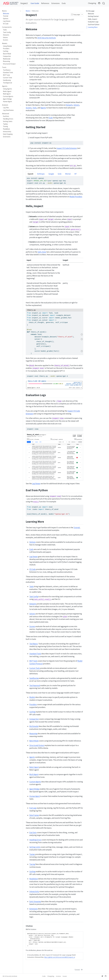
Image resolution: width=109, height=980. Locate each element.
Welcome (91, 14)
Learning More (93, 27)
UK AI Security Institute (47, 38)
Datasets (69, 105)
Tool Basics (34, 644)
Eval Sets (33, 833)
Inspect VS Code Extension (67, 148)
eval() (36, 502)
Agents (43, 108)
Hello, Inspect (93, 19)
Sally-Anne (42, 252)
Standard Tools (35, 654)
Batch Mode (34, 741)
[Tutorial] (79, 970)
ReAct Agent (34, 767)
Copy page (76, 14)
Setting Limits (35, 847)
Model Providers (76, 197)
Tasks (32, 586)
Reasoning (33, 734)
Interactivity (34, 891)
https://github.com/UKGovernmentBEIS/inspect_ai (60, 957)
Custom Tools (35, 668)
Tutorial (77, 528)
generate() (76, 229)
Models (32, 697)
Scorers (29, 108)
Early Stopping (35, 902)
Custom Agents (35, 782)
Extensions (33, 909)
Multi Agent (34, 774)
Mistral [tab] (68, 174)
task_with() (39, 599)
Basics (28, 11)
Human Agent (35, 796)
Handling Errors (35, 840)
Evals (51, 118)
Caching (32, 712)
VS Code (33, 569)
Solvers (76, 105)
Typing (32, 854)
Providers (33, 704)
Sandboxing (34, 678)
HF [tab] (76, 174)
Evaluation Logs (93, 22)
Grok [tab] (60, 174)
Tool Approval (35, 685)
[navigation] (11, 11)
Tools (35, 108)
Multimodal (34, 726)
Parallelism (34, 879)
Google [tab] (51, 174)
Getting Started (93, 16)
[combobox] (104, 3)
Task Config (34, 597)
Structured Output (37, 745)
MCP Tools (33, 661)
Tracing (32, 864)
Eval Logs (33, 808)
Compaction (34, 719)
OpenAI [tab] (30, 174)
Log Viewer (36, 484)
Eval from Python (94, 25)
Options (32, 542)
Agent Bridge (34, 789)
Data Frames (34, 815)
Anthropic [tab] (41, 174)
